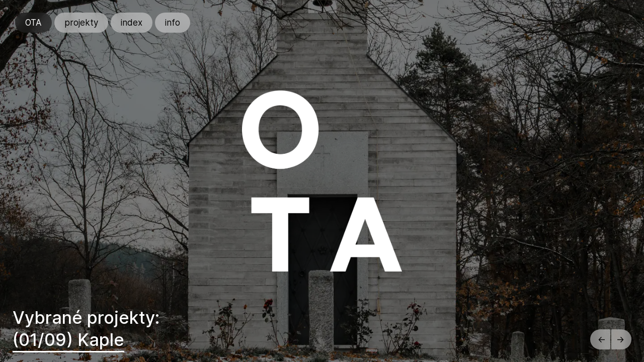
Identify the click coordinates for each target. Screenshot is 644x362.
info (173, 23)
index (132, 23)
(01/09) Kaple (68, 340)
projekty (81, 23)
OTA (33, 23)
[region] (322, 181)
